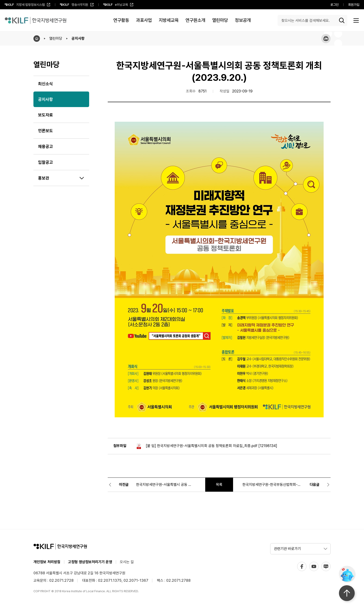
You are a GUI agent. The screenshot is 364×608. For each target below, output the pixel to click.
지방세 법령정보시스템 (28, 6)
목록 (219, 485)
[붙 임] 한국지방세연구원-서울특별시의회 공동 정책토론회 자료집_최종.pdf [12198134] (206, 446)
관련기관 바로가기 (287, 549)
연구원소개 (195, 20)
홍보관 (44, 178)
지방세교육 (169, 20)
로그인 (335, 5)
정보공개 (243, 20)
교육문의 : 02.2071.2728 (54, 580)
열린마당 (220, 20)
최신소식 (45, 84)
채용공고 (45, 146)
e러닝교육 (118, 6)
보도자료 (45, 115)
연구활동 (121, 20)
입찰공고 (45, 162)
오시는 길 (127, 562)
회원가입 (354, 5)
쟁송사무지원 (77, 6)
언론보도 (45, 131)
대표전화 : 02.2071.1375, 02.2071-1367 (115, 580)
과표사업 (144, 20)
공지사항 (78, 38)
